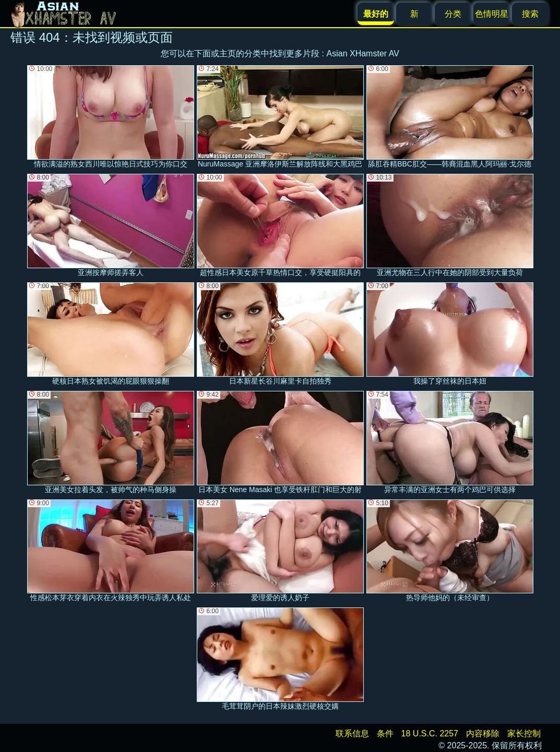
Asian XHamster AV (363, 53)
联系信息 (352, 733)
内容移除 (483, 733)
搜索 (530, 14)
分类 (453, 14)
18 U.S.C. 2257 (430, 733)
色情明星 (492, 14)
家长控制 (524, 733)
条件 (385, 733)
